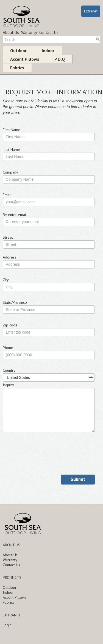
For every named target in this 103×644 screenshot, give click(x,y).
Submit (78, 479)
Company (10, 172)
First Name (12, 130)
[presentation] (44, 458)
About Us (11, 32)
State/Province (15, 302)
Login (7, 625)
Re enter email (15, 215)
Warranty (29, 32)
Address (9, 257)
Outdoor (18, 50)
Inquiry (8, 385)
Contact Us (49, 32)
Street (8, 237)
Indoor (48, 50)
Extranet (91, 11)
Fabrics (17, 68)
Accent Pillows (25, 59)
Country (9, 370)
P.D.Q (60, 59)
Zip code (10, 325)
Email (7, 195)
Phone (8, 348)
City (6, 280)
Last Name (11, 150)
